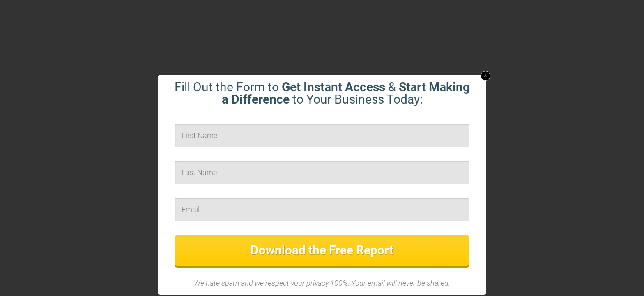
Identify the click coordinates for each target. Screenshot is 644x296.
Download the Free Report (322, 250)
